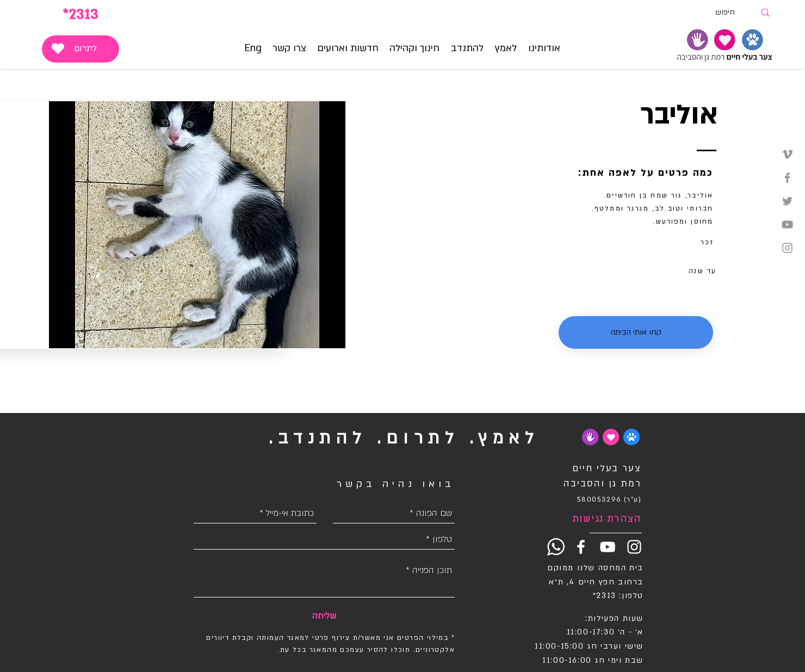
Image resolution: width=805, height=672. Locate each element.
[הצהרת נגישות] (603, 519)
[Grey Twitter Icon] (787, 201)
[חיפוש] (735, 13)
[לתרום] (81, 49)
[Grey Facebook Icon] (787, 178)
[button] (506, 48)
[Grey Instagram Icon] (787, 248)
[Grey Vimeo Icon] (787, 154)
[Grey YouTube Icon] (787, 224)
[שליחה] (324, 616)
